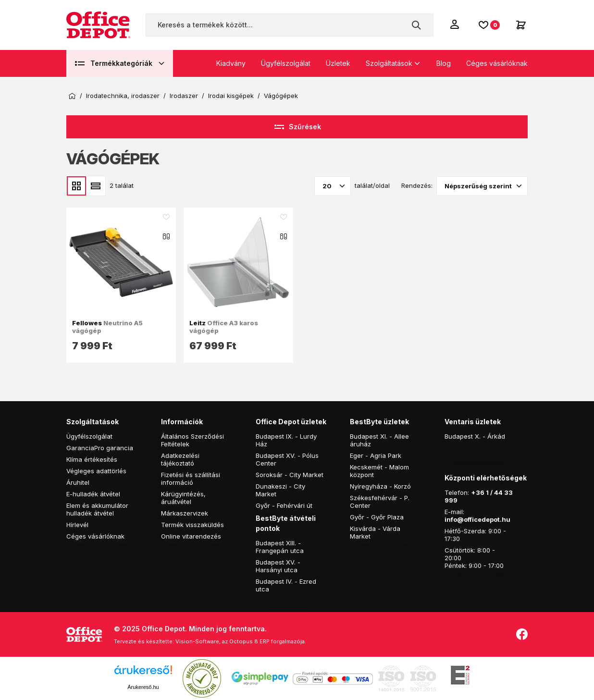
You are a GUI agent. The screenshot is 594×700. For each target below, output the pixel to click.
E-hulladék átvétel (93, 494)
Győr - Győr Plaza (377, 517)
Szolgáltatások (389, 63)
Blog (444, 63)
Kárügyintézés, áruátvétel (183, 498)
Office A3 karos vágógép (224, 327)
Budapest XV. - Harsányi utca (278, 566)
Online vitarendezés (191, 536)
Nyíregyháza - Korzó (380, 486)
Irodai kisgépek (231, 96)
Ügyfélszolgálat (286, 63)
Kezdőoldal (72, 96)
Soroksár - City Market (290, 475)
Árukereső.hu (143, 687)
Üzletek (338, 63)
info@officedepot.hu (477, 519)
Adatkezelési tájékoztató (180, 459)
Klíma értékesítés (92, 459)
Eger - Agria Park (376, 455)
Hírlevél (77, 525)
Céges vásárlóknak (497, 63)
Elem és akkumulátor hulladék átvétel (97, 509)
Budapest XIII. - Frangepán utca (280, 547)
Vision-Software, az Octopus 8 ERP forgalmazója (240, 641)
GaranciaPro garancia (100, 448)
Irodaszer (184, 96)
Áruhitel (78, 482)
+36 (478, 492)
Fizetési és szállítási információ (191, 479)
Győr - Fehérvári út (284, 505)
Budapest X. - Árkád (475, 436)
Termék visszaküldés (192, 525)
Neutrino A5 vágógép (107, 327)
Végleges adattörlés (96, 471)
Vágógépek (281, 96)
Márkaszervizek (185, 513)
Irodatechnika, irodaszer (123, 96)
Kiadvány (231, 63)
